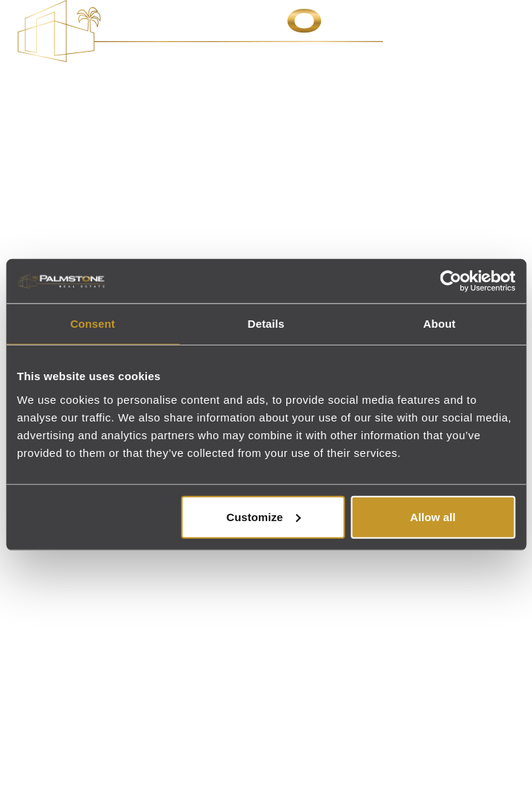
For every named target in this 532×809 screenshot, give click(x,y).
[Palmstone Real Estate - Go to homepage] (200, 31)
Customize (264, 516)
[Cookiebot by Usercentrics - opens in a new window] (450, 281)
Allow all (433, 516)
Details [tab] (266, 324)
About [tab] (440, 324)
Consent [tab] (93, 324)
